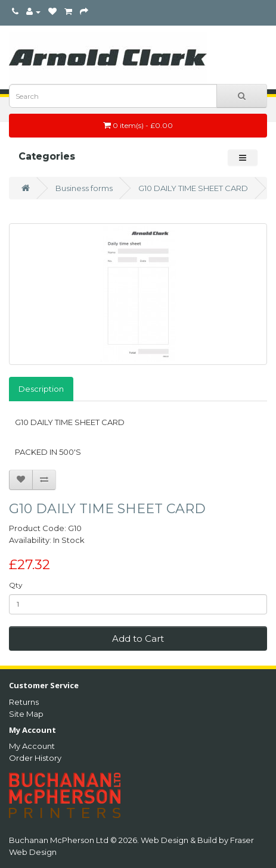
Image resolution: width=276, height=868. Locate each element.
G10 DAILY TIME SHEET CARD (193, 188)
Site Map (26, 714)
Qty (16, 585)
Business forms (84, 188)
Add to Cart (138, 638)
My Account (32, 746)
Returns (24, 702)
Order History (35, 758)
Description (41, 389)
